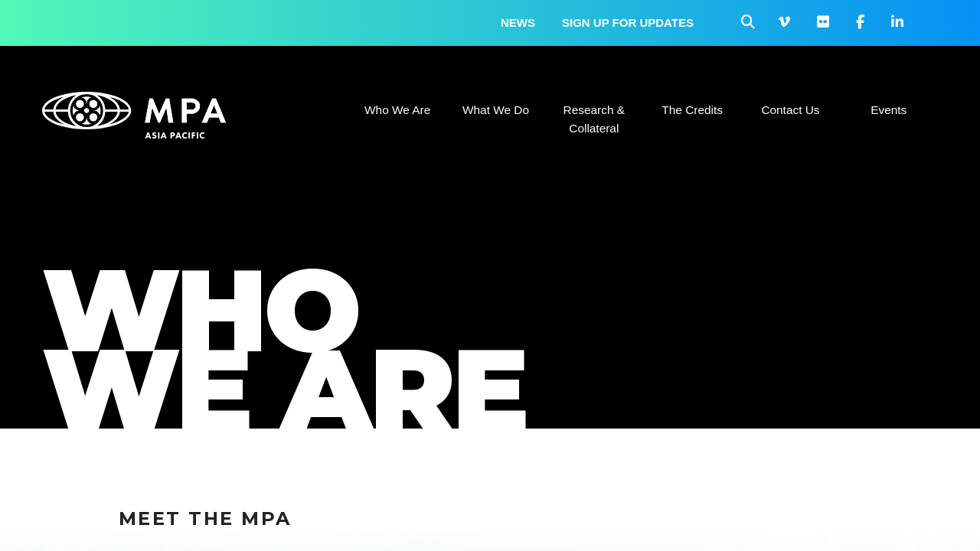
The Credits (692, 110)
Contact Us (790, 110)
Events (889, 110)
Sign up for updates (628, 23)
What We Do (496, 110)
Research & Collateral (594, 119)
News (518, 23)
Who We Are (397, 110)
